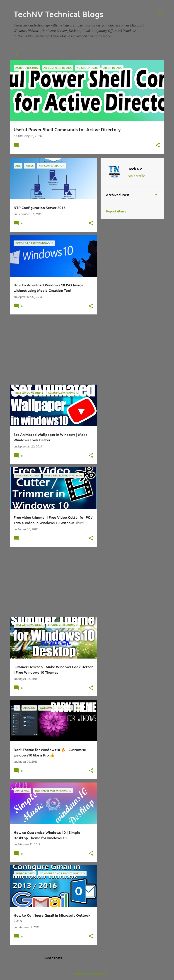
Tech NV (135, 169)
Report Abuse (116, 211)
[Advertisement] (52, 350)
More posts (54, 958)
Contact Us (63, 55)
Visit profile (137, 176)
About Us (38, 55)
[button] (158, 146)
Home (18, 55)
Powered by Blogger (87, 974)
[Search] (161, 14)
